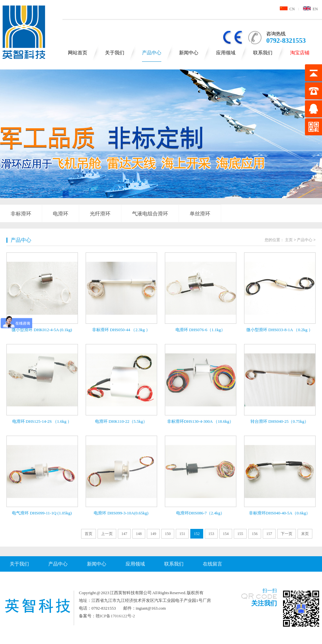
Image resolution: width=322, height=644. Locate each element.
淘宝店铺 (300, 53)
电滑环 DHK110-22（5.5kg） (121, 421)
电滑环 (61, 214)
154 (226, 534)
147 (124, 534)
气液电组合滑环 (150, 214)
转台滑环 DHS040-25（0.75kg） (279, 421)
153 (211, 534)
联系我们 (263, 53)
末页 (305, 534)
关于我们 (115, 53)
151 (182, 534)
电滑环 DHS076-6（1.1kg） (200, 330)
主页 (289, 240)
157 (269, 534)
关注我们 (264, 603)
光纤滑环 (100, 214)
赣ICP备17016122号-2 (115, 616)
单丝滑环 (200, 214)
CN (287, 9)
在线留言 (213, 564)
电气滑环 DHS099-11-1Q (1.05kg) (42, 513)
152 (197, 534)
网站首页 (78, 53)
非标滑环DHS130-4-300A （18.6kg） (200, 421)
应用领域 (226, 53)
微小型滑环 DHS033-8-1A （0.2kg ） (279, 330)
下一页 (287, 534)
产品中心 (152, 53)
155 (240, 534)
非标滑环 (21, 214)
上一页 (107, 534)
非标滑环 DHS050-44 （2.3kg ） (121, 330)
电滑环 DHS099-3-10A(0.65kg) (121, 513)
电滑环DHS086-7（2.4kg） (200, 513)
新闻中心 (189, 53)
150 (168, 534)
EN (310, 9)
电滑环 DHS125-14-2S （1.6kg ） (42, 421)
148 (139, 534)
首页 (89, 534)
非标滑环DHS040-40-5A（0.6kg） (279, 513)
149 (153, 534)
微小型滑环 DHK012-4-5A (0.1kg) (42, 330)
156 (255, 534)
